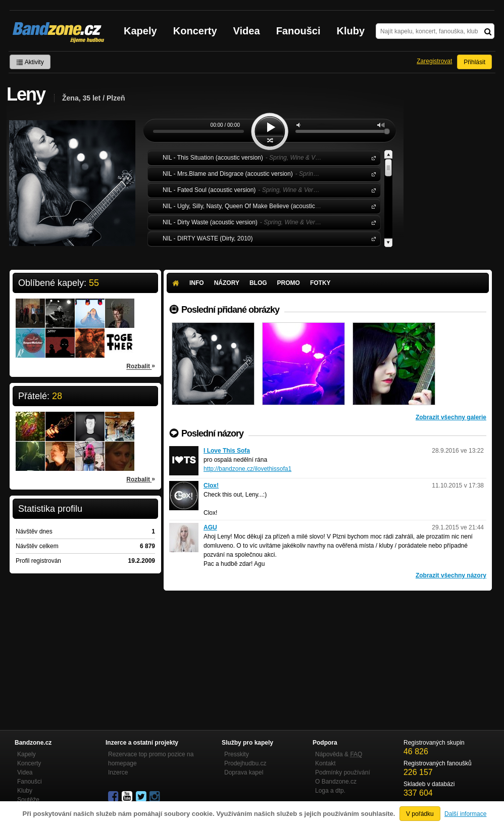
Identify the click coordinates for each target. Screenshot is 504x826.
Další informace (465, 814)
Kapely (140, 31)
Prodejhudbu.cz (245, 763)
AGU (210, 527)
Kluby (351, 31)
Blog (258, 283)
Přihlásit (474, 62)
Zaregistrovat (434, 61)
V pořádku (420, 814)
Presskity (237, 754)
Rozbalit (141, 366)
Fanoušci (298, 31)
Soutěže (28, 800)
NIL (372, 157)
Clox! (211, 485)
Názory (227, 283)
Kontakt (325, 763)
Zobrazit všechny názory (451, 575)
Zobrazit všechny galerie (451, 417)
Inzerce (118, 772)
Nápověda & (339, 754)
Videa (247, 31)
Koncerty (195, 31)
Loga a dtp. (330, 791)
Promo (289, 283)
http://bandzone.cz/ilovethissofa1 (247, 469)
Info (197, 283)
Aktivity (30, 62)
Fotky (320, 283)
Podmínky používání (343, 772)
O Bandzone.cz (336, 782)
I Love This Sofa (227, 451)
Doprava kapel (244, 772)
